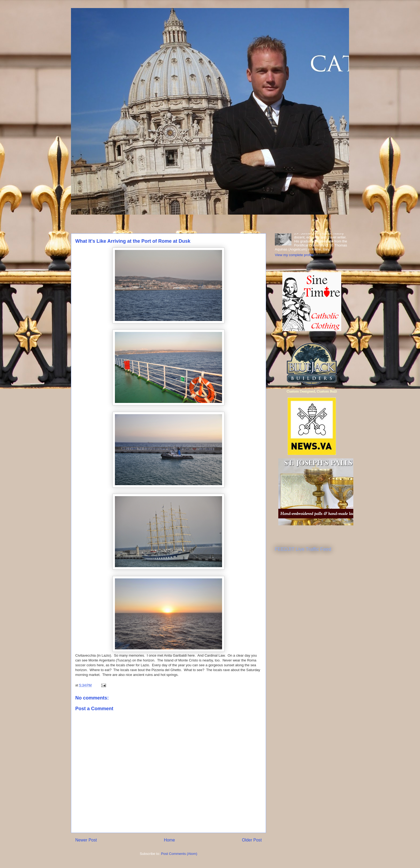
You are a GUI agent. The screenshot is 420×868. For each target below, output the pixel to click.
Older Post (252, 840)
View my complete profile (294, 255)
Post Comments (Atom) (179, 854)
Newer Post (86, 840)
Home (170, 840)
